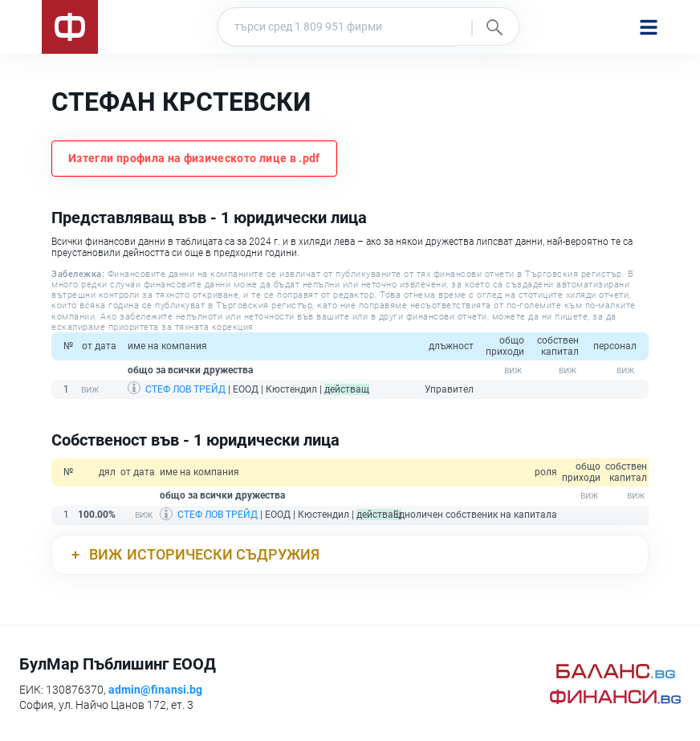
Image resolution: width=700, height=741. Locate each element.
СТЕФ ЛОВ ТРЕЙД (185, 389)
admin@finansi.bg (155, 690)
